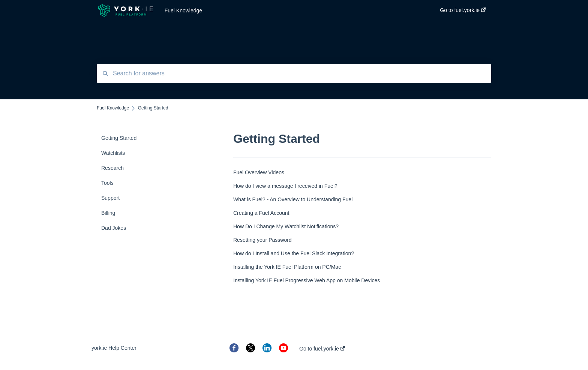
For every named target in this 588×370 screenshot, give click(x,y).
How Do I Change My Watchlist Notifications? (286, 226)
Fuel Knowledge (183, 10)
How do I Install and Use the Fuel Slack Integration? (294, 253)
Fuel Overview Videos (259, 172)
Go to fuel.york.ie (322, 349)
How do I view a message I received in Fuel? (285, 186)
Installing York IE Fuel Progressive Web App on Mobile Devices (307, 280)
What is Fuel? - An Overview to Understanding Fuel (293, 199)
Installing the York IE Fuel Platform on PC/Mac (287, 267)
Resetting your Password (262, 240)
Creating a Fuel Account (261, 213)
